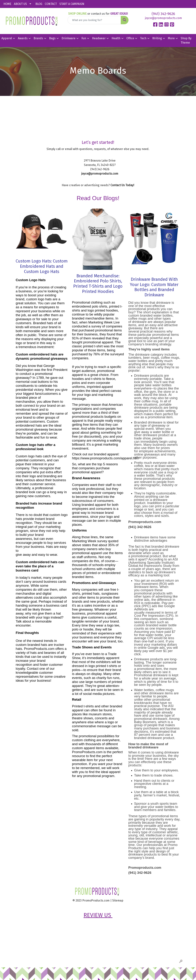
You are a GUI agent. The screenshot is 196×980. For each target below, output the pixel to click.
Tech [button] (143, 38)
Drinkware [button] (68, 38)
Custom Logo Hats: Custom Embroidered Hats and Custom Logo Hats (42, 266)
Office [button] (130, 38)
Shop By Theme (186, 40)
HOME (7, 4)
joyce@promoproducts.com (163, 18)
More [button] (171, 38)
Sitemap (118, 900)
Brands (38, 38)
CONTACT (51, 4)
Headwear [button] (99, 38)
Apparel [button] (7, 38)
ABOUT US (20, 4)
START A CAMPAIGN (72, 4)
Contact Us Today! (122, 185)
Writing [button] (157, 38)
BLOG (39, 4)
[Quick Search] (94, 20)
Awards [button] (23, 38)
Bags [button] (52, 38)
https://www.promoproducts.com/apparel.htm (105, 458)
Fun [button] (84, 38)
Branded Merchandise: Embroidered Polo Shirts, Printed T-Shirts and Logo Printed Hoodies (98, 284)
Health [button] (116, 38)
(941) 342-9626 (163, 14)
